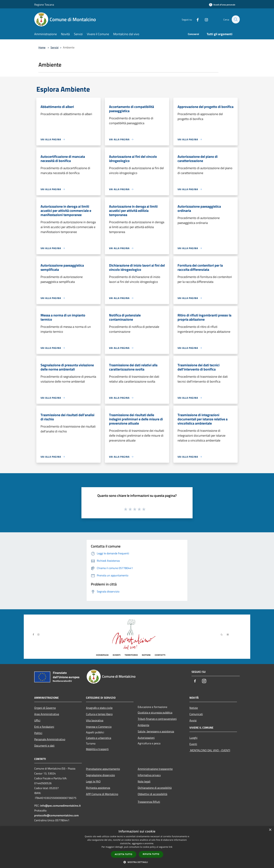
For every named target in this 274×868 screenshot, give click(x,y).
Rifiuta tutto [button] (151, 854)
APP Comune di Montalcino (102, 794)
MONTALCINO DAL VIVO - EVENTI (210, 750)
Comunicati (196, 714)
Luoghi (193, 738)
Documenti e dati (44, 746)
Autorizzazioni (146, 738)
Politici (38, 733)
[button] (137, 862)
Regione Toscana (44, 5)
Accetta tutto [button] (124, 854)
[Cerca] (236, 19)
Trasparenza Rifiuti (149, 802)
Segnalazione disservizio (100, 775)
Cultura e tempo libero (99, 714)
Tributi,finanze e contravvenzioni (157, 719)
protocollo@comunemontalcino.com (56, 815)
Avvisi (193, 720)
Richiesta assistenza (98, 788)
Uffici (37, 720)
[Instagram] (204, 19)
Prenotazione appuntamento (103, 769)
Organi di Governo (45, 708)
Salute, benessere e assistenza (156, 731)
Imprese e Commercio (99, 727)
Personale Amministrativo (50, 739)
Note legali (144, 781)
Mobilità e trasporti (97, 749)
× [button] (270, 830)
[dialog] (137, 847)
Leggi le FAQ (93, 781)
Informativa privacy (149, 775)
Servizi (55, 47)
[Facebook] (196, 19)
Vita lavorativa (95, 720)
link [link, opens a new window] (171, 847)
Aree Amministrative (47, 714)
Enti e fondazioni (44, 727)
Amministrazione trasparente (155, 769)
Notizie (194, 708)
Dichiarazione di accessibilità (155, 788)
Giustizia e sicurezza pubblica (155, 712)
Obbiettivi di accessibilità (152, 794)
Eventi (193, 744)
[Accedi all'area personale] (222, 5)
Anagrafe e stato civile (99, 708)
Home (42, 47)
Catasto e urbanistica (99, 738)
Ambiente (143, 725)
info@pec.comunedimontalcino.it (60, 806)
